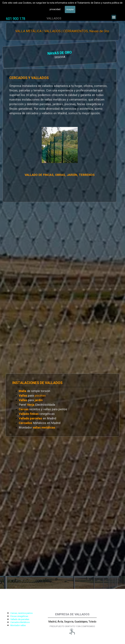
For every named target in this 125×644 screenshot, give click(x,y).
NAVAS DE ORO (21, 53)
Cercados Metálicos (20, 622)
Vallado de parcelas (20, 619)
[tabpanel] (16, 19)
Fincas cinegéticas (19, 616)
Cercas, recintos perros (21, 613)
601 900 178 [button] (16, 19)
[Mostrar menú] (114, 17)
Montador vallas (18, 625)
